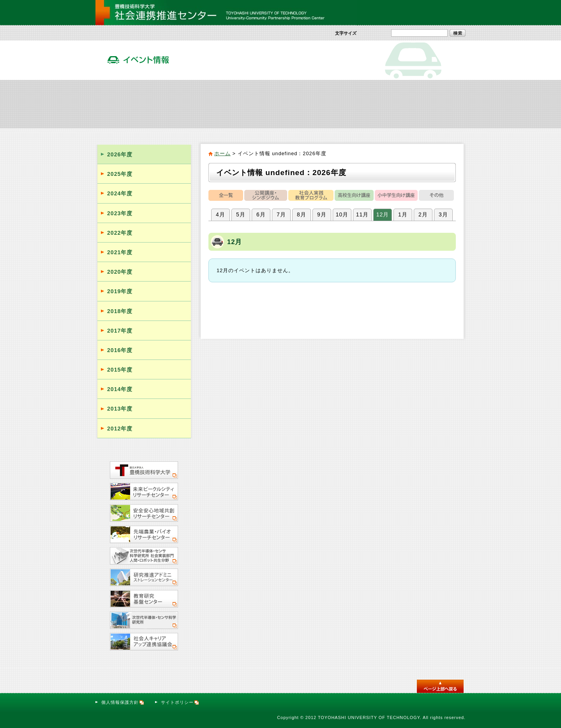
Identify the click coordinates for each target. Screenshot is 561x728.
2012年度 (120, 429)
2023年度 (120, 213)
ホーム (222, 153)
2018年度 (120, 311)
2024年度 (120, 193)
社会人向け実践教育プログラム (250, 104)
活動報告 (373, 104)
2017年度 (120, 331)
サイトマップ (404, 12)
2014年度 (120, 389)
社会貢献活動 (189, 104)
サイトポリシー (180, 702)
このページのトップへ (440, 686)
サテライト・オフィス (435, 104)
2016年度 (120, 350)
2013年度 (120, 409)
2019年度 (120, 291)
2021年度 (120, 252)
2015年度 (120, 370)
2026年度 (120, 154)
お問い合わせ (445, 12)
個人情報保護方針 (123, 702)
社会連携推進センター (126, 104)
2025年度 (120, 174)
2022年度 (120, 233)
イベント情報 (311, 104)
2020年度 (120, 272)
